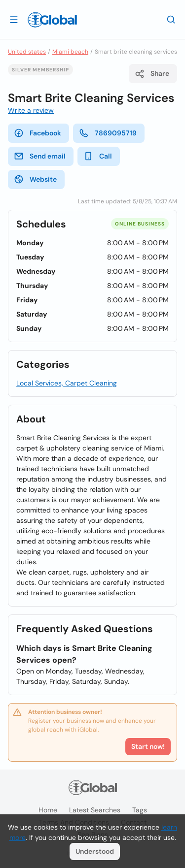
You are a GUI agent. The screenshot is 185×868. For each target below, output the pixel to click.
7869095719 (108, 133)
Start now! (148, 746)
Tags (140, 810)
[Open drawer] (14, 19)
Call (98, 156)
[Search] (171, 19)
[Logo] (52, 20)
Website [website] (35, 179)
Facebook (37, 133)
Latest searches (95, 810)
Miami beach (70, 52)
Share (152, 74)
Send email (40, 156)
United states (27, 52)
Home (48, 810)
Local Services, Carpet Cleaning (67, 383)
